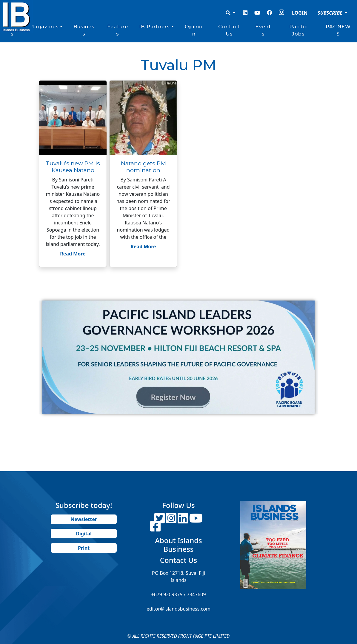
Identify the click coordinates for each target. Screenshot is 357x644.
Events (263, 30)
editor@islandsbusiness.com (178, 609)
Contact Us (229, 30)
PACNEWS (338, 30)
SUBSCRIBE (331, 13)
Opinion (194, 30)
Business (84, 30)
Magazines (44, 27)
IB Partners (154, 27)
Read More (73, 254)
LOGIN (300, 13)
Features (118, 30)
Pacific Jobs (298, 30)
